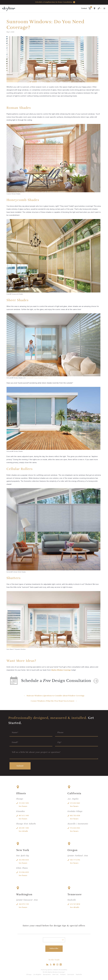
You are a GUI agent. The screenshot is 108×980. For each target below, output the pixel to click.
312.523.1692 (24, 803)
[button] (90, 9)
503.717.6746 (75, 860)
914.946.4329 (24, 872)
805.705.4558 (75, 816)
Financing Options (47, 970)
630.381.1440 (24, 828)
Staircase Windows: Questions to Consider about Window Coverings (55, 696)
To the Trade (54, 960)
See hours (23, 806)
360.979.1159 (24, 904)
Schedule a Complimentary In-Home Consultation (55, 2)
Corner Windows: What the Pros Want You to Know (53, 701)
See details (23, 831)
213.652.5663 (75, 803)
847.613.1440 (24, 816)
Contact (84, 8)
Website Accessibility (60, 970)
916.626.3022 (75, 828)
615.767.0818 (75, 904)
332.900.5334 (24, 860)
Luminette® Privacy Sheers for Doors (37, 378)
